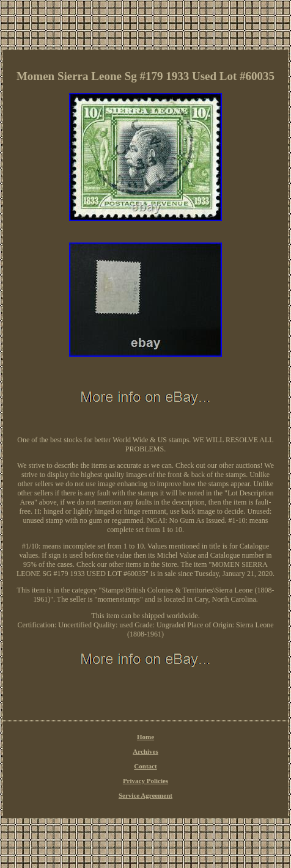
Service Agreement (145, 795)
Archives (145, 751)
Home (145, 737)
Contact (145, 766)
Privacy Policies (145, 781)
